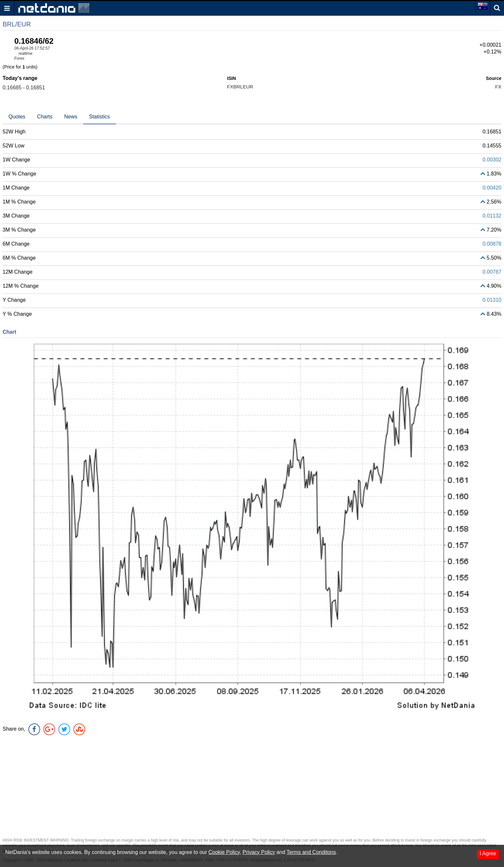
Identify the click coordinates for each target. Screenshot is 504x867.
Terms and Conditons (311, 852)
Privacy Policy (259, 852)
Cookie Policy (224, 852)
